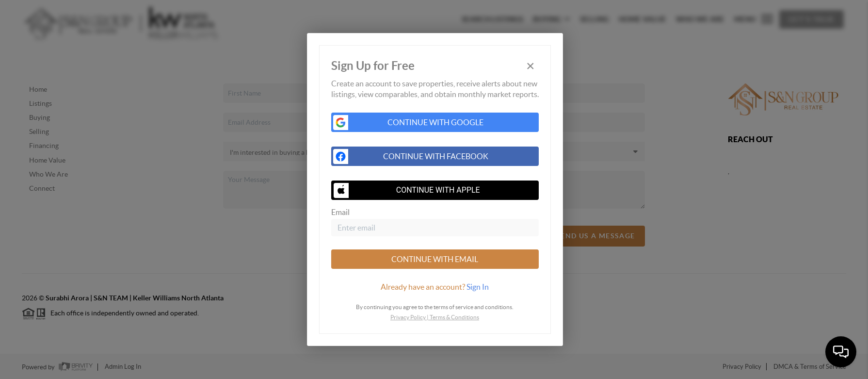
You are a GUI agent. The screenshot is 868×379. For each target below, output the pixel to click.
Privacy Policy (408, 317)
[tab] (435, 287)
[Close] (530, 66)
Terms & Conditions (454, 317)
